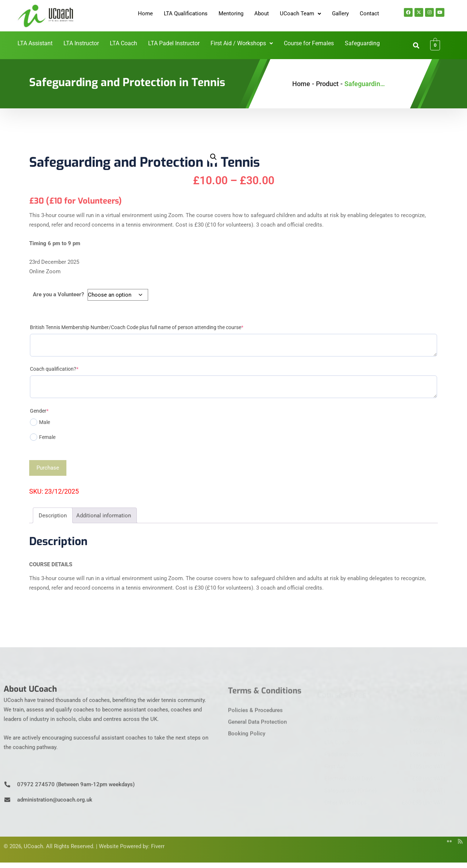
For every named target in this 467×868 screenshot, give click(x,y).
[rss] (458, 832)
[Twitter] (425, 832)
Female (43, 437)
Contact (369, 13)
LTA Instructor (89, 43)
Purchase (48, 468)
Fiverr (158, 837)
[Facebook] (414, 832)
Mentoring (231, 13)
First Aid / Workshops (241, 43)
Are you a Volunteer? (58, 294)
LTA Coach (129, 43)
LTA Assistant (45, 43)
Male (40, 422)
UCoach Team (300, 13)
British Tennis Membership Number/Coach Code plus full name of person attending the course (137, 327)
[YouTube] (436, 832)
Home (145, 13)
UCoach (33, 837)
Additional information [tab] (104, 516)
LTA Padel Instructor (177, 43)
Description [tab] (53, 516)
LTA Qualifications (186, 13)
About (262, 13)
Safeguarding (355, 43)
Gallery (340, 13)
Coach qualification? (54, 369)
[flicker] (447, 832)
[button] (300, 14)
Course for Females (305, 43)
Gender (39, 411)
